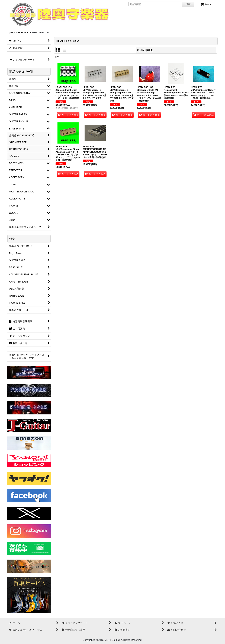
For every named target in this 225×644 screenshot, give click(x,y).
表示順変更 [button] (145, 50)
